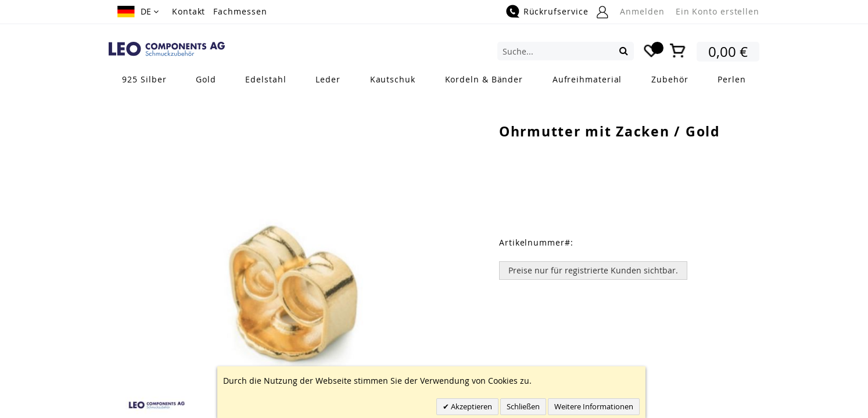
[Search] (624, 51)
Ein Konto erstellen (718, 11)
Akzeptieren (471, 406)
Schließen (523, 406)
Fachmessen (240, 11)
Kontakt (189, 11)
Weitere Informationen (594, 406)
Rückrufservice (556, 11)
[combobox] (566, 51)
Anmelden (642, 11)
